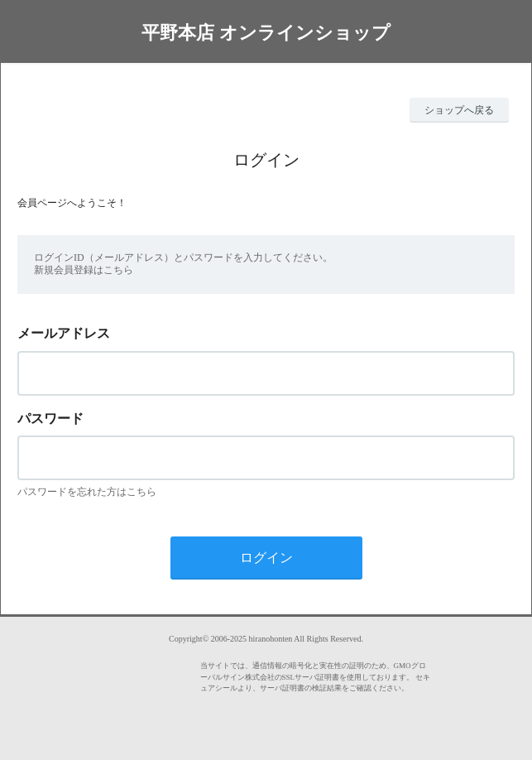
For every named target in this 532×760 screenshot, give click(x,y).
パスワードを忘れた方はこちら (87, 492)
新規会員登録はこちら (84, 270)
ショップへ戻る (459, 110)
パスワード (50, 418)
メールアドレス (64, 333)
